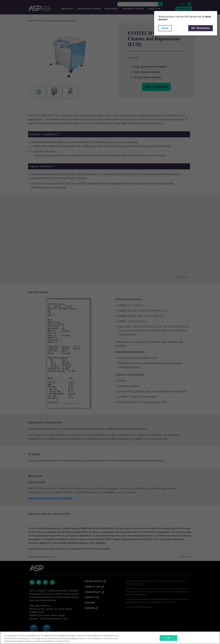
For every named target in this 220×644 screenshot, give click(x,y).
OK (168, 638)
